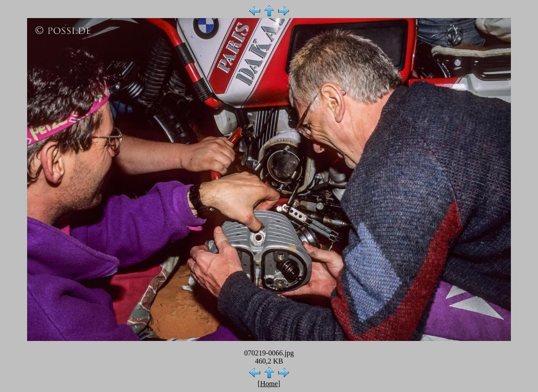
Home (269, 384)
